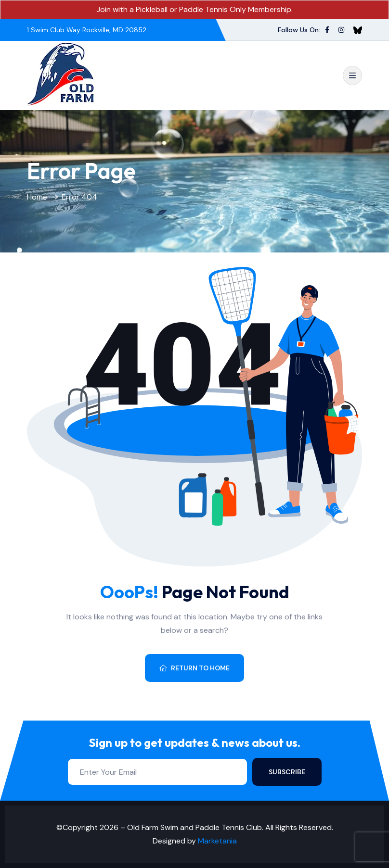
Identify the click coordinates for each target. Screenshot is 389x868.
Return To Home (194, 668)
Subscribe (287, 772)
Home (37, 197)
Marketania (217, 841)
